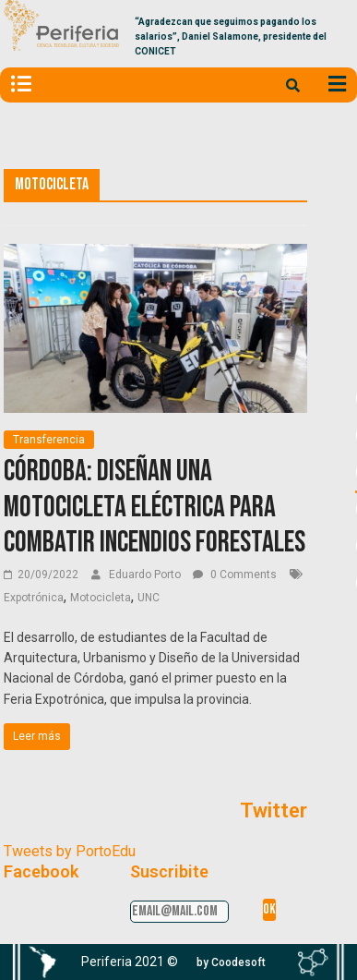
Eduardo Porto (146, 575)
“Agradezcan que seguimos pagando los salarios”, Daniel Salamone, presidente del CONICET (231, 36)
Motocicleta (101, 598)
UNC (149, 598)
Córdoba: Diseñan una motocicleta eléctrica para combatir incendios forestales (155, 507)
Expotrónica (34, 598)
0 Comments (235, 575)
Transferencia (49, 440)
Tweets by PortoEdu (70, 851)
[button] (231, 962)
